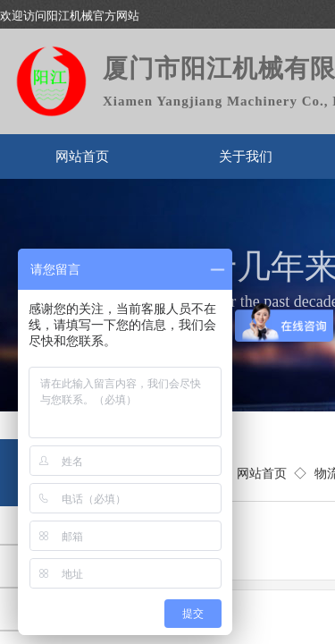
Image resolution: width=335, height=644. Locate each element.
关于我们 (246, 157)
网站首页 (82, 157)
